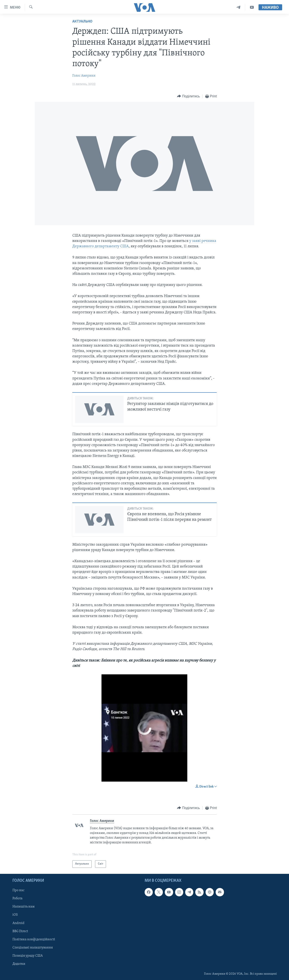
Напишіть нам (23, 907)
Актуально (82, 22)
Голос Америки (84, 76)
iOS (15, 915)
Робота (17, 898)
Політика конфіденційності (34, 939)
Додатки (19, 964)
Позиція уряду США (28, 956)
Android (18, 923)
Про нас (18, 890)
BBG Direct (20, 931)
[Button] (188, 96)
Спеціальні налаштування (33, 947)
